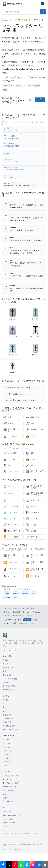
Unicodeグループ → (10, 690)
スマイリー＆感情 (10, 679)
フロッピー (33, 513)
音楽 (26, 20)
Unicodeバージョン (10, 787)
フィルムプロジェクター (34, 487)
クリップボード (34, 500)
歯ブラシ (32, 537)
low (34, 593)
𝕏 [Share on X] (9, 865)
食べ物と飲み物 (9, 726)
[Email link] (45, 865)
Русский (7, 620)
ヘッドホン (10, 436)
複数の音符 (33, 417)
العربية (7, 623)
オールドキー (11, 525)
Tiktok (5, 765)
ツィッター (7, 754)
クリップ (9, 519)
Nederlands (18, 616)
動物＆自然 (7, 682)
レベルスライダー (33, 86)
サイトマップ (7, 849)
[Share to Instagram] (33, 865)
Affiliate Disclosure (10, 823)
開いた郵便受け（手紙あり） (34, 494)
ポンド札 (32, 519)
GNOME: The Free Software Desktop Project (21, 834)
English (7, 612)
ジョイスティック (12, 570)
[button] (24, 129)
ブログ (5, 794)
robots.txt (17, 849)
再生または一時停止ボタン (34, 570)
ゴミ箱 (31, 525)
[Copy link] (39, 865)
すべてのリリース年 (11, 783)
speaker (25, 593)
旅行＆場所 (7, 675)
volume (6, 593)
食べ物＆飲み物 (9, 686)
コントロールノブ (12, 430)
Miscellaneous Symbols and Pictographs (20, 185)
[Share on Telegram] (27, 865)
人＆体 (5, 660)
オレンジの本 (11, 537)
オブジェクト (8, 668)
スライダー (8, 86)
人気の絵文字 (8, 790)
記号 (4, 671)
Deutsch (26, 612)
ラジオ (31, 436)
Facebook (7, 747)
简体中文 (18, 620)
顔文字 (5, 798)
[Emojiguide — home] (12, 4)
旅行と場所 (7, 715)
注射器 (8, 493)
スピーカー (10, 576)
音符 (30, 423)
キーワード (7, 779)
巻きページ (33, 506)
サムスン (6, 758)
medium (7, 597)
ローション (10, 513)
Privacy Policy (8, 819)
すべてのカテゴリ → (10, 729)
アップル (6, 740)
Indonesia (23, 623)
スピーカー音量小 (34, 556)
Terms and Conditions (11, 815)
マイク (8, 423)
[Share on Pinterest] (15, 865)
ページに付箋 (11, 506)
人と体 (5, 700)
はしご (8, 500)
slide (16, 597)
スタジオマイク (34, 430)
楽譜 (7, 417)
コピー (40, 100)
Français (37, 612)
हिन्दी (14, 623)
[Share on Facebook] (3, 865)
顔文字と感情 (8, 718)
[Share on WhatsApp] (21, 865)
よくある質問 (8, 802)
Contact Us (7, 830)
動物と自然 (7, 722)
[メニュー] (43, 4)
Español (16, 612)
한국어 (36, 620)
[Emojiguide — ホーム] (5, 635)
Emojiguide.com (8, 20)
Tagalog (34, 623)
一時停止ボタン (12, 562)
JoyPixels (6, 762)
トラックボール (12, 531)
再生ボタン (33, 576)
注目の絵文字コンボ (11, 776)
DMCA (5, 826)
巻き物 (31, 531)
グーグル (6, 743)
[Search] (43, 12)
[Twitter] (10, 650)
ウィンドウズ (8, 751)
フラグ (5, 664)
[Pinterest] (15, 650)
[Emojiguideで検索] (21, 12)
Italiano (7, 616)
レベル (19, 86)
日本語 (27, 620)
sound (16, 593)
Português (30, 616)
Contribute (7, 812)
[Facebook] (5, 650)
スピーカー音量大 (34, 563)
